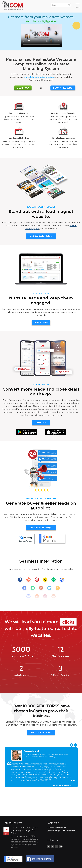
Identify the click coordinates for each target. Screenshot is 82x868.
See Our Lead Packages (41, 528)
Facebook (48, 847)
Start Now (23, 88)
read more (15, 847)
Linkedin (57, 847)
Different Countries (61, 675)
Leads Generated (21, 675)
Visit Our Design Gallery (41, 236)
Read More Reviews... (63, 785)
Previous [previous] (72, 745)
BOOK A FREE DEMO (63, 88)
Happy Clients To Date (21, 656)
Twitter (53, 847)
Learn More (41, 423)
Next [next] (75, 745)
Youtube (61, 847)
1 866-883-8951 (60, 828)
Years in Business (61, 656)
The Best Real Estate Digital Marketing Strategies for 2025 (24, 830)
